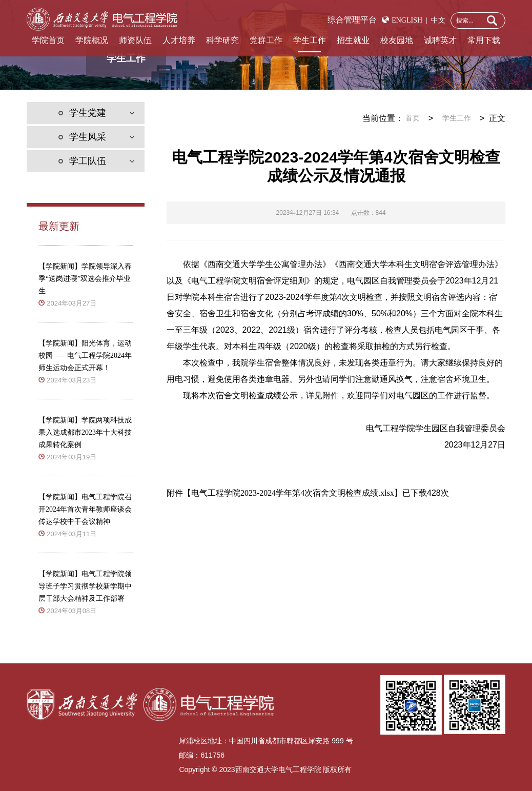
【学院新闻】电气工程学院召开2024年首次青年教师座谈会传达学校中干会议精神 (85, 509)
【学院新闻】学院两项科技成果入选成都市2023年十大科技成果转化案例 (85, 432)
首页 (413, 118)
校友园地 (397, 40)
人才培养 (179, 40)
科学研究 (222, 40)
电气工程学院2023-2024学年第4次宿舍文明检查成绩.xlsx (293, 493)
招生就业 (353, 40)
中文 (436, 20)
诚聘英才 (440, 40)
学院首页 (48, 40)
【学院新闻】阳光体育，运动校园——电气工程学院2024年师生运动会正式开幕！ (85, 356)
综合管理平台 (352, 20)
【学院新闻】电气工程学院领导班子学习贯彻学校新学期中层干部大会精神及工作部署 (85, 586)
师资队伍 (135, 40)
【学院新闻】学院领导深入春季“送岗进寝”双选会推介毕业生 (85, 279)
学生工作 (310, 40)
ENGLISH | (410, 20)
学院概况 (92, 40)
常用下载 (484, 40)
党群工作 (266, 40)
